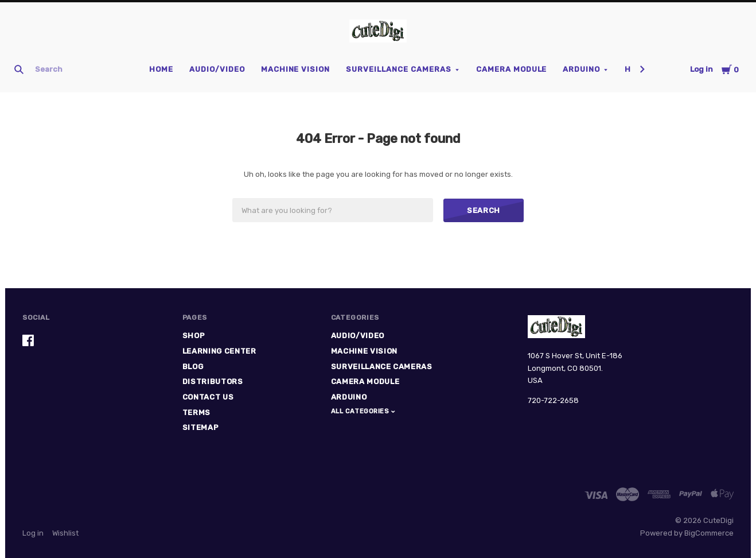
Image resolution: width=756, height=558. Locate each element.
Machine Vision (296, 69)
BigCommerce (709, 533)
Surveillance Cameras (399, 69)
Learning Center (219, 351)
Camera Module (512, 69)
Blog (193, 367)
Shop (194, 336)
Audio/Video (217, 69)
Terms (196, 412)
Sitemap (201, 427)
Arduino (581, 69)
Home (161, 69)
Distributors (213, 381)
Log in (702, 69)
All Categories (361, 411)
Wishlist (65, 533)
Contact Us (208, 397)
